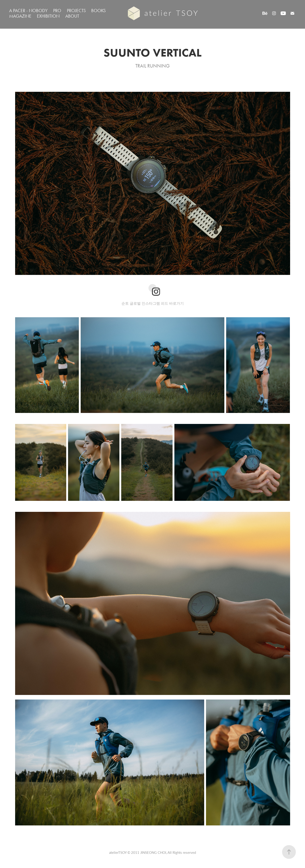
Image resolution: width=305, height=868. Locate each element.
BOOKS (98, 11)
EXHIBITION (48, 16)
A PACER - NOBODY (28, 11)
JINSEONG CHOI (153, 852)
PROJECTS (76, 11)
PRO (57, 11)
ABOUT (72, 16)
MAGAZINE (20, 16)
